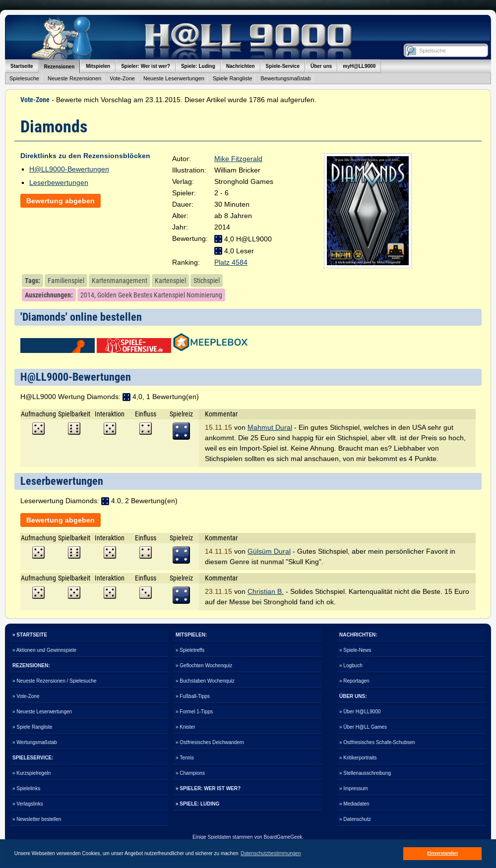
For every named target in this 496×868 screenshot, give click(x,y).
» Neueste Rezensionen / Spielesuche (55, 681)
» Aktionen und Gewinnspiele (44, 650)
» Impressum (354, 788)
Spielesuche (24, 78)
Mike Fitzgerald (238, 159)
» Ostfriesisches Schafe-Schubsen (377, 742)
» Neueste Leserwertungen (42, 712)
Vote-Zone (122, 78)
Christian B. (266, 591)
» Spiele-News (355, 650)
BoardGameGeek (283, 837)
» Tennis (185, 758)
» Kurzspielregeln (31, 773)
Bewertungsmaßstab (285, 78)
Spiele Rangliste (233, 78)
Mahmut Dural (270, 427)
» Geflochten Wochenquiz (204, 665)
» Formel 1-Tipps (194, 712)
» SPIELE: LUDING (197, 804)
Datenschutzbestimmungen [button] (271, 853)
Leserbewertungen (59, 182)
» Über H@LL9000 (360, 712)
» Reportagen (354, 681)
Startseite (22, 66)
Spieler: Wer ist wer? (146, 66)
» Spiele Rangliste (32, 727)
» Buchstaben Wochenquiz (205, 681)
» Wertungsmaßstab (35, 742)
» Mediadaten (354, 804)
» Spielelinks (26, 788)
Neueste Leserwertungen (174, 78)
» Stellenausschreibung (365, 773)
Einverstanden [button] (442, 853)
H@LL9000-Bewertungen (69, 169)
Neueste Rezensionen (74, 78)
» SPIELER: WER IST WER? (208, 788)
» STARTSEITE (30, 635)
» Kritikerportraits (358, 758)
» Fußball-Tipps (193, 696)
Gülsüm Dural (269, 551)
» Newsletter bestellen (37, 819)
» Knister (185, 727)
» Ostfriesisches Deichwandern (210, 742)
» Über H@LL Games (363, 727)
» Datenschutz (355, 819)
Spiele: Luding (198, 66)
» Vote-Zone (26, 696)
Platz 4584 (231, 262)
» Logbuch (351, 665)
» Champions (190, 773)
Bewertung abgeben (61, 201)
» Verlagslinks (28, 804)
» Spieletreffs (190, 650)
